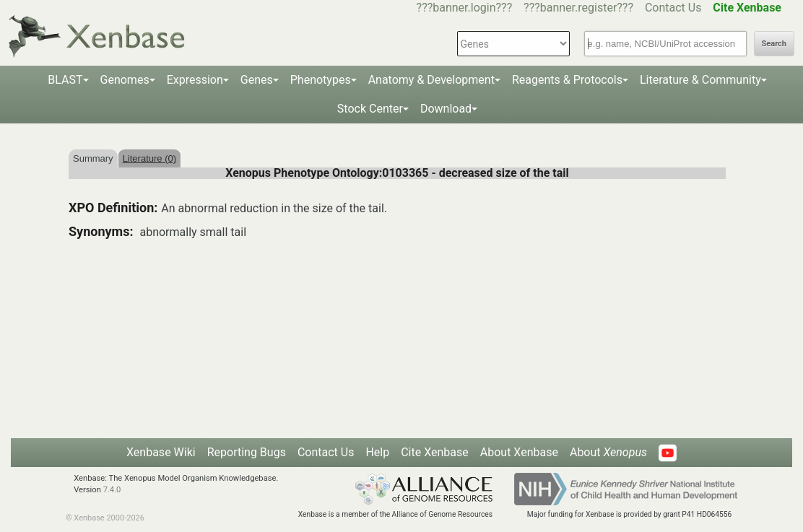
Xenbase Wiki (161, 452)
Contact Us (673, 8)
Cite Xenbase (435, 452)
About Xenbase (519, 452)
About (608, 452)
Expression (195, 80)
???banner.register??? (578, 8)
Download (446, 109)
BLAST (65, 80)
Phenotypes (321, 80)
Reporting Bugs (247, 452)
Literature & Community (700, 80)
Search (774, 44)
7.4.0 (112, 490)
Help (377, 452)
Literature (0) (149, 158)
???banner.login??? (465, 8)
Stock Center (370, 109)
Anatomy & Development (431, 80)
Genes (257, 80)
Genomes (125, 80)
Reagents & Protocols (567, 80)
